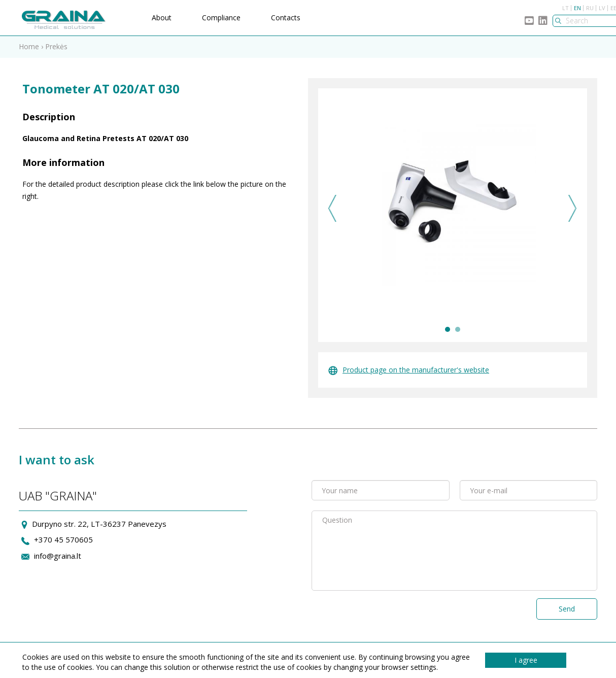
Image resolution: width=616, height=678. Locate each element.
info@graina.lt (58, 556)
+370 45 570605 (63, 539)
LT (566, 8)
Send (567, 609)
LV (602, 8)
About (162, 18)
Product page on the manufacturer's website (409, 370)
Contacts (286, 18)
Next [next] (573, 208)
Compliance (221, 18)
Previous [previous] (333, 208)
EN (577, 8)
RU (590, 8)
